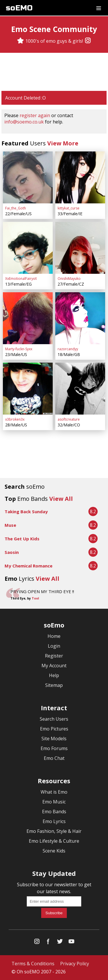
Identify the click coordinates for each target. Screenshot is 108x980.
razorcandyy (68, 349)
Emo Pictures (54, 729)
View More (63, 143)
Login (54, 646)
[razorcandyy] (80, 318)
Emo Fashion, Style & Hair (54, 831)
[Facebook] (48, 943)
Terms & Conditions (33, 964)
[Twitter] (60, 943)
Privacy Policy (75, 964)
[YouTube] (71, 943)
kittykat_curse (69, 208)
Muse (10, 525)
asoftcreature (69, 419)
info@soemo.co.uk (24, 122)
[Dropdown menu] (99, 8)
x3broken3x (15, 419)
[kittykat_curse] (80, 177)
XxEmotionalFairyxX (21, 279)
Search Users (54, 719)
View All (61, 499)
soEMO (19, 8)
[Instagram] (88, 41)
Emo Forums (54, 748)
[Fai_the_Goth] (28, 177)
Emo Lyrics (54, 821)
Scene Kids (54, 851)
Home (54, 636)
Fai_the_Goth (16, 208)
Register (54, 656)
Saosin (12, 552)
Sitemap (54, 685)
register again (35, 115)
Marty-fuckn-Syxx (19, 349)
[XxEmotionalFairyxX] (28, 248)
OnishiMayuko (69, 279)
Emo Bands (54, 812)
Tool (35, 598)
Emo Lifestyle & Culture (54, 841)
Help (54, 675)
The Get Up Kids (22, 539)
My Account (54, 666)
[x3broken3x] (28, 389)
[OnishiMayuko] (80, 248)
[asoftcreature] (80, 389)
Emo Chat (54, 758)
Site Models (54, 739)
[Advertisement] (54, 72)
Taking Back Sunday (26, 511)
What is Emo (54, 792)
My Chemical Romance (29, 566)
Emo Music (54, 802)
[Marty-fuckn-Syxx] (28, 318)
